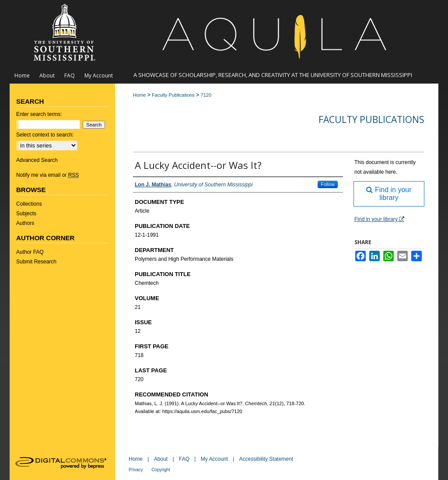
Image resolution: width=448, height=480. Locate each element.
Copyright (161, 470)
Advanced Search (37, 160)
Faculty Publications (173, 95)
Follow (328, 184)
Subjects (26, 214)
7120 (206, 95)
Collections (29, 204)
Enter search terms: (39, 114)
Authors (25, 223)
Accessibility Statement (266, 459)
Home (139, 95)
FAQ (184, 459)
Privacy (136, 470)
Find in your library (389, 194)
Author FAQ (30, 252)
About (161, 459)
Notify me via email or (47, 175)
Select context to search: (45, 135)
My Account (214, 459)
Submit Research (36, 262)
